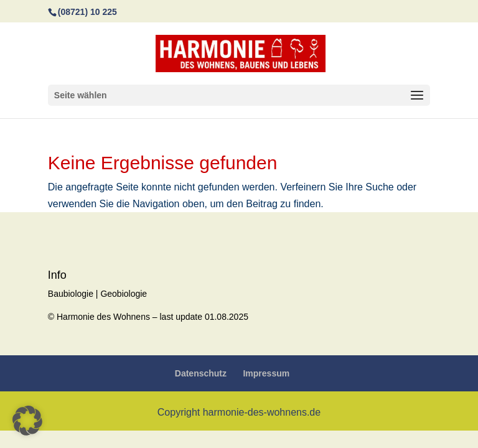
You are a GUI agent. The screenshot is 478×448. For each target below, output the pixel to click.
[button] (27, 421)
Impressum (266, 373)
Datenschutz (201, 373)
